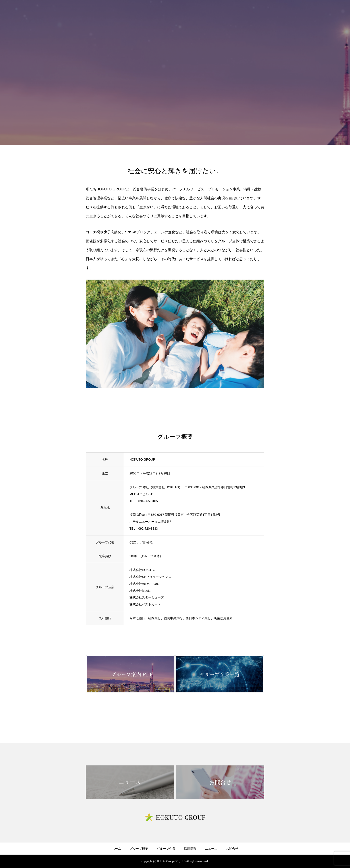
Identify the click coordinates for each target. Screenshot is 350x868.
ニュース (211, 849)
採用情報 (190, 849)
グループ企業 (166, 849)
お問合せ (232, 849)
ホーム (116, 849)
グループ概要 (139, 849)
